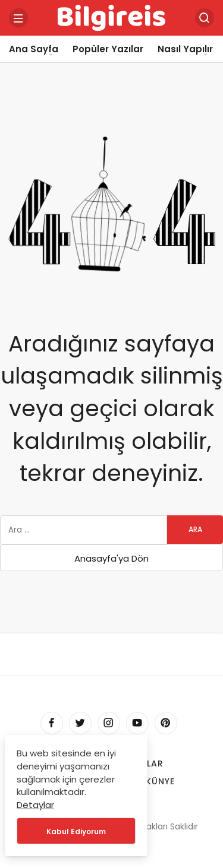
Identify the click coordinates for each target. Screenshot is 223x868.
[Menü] (18, 18)
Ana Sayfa (34, 49)
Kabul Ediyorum (76, 831)
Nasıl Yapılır (185, 49)
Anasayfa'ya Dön (111, 558)
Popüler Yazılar (108, 49)
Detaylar (35, 805)
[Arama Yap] (205, 18)
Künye (160, 781)
